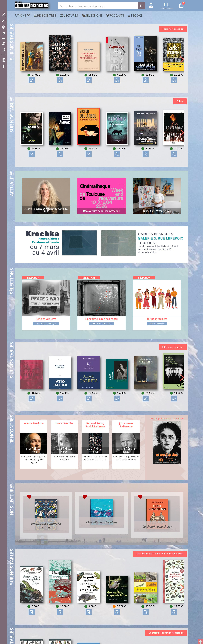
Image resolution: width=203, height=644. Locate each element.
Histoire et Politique (46, 324)
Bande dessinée (157, 324)
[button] (182, 59)
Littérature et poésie (101, 324)
